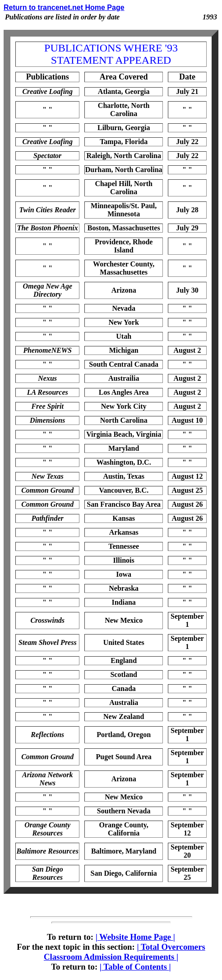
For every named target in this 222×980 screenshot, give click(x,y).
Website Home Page (135, 937)
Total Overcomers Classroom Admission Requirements (125, 952)
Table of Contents (135, 967)
